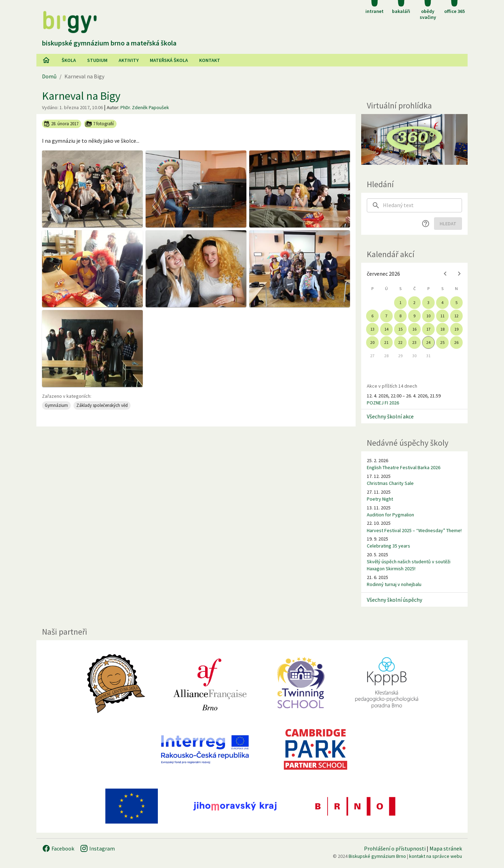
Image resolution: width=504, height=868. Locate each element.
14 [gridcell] (386, 329)
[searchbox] (422, 205)
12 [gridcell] (456, 316)
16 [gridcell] (414, 329)
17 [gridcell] (428, 329)
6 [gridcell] (372, 316)
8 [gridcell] (400, 316)
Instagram (97, 848)
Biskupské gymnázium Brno (377, 856)
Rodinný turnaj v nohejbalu (394, 584)
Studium (97, 60)
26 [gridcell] (456, 342)
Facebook (58, 848)
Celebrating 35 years (388, 546)
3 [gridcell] (428, 302)
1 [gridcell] (400, 302)
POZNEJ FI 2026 (383, 403)
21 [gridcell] (386, 342)
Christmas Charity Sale (390, 483)
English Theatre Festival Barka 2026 (404, 467)
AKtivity (129, 60)
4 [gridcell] (442, 302)
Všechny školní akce (390, 416)
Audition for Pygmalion (390, 515)
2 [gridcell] (414, 302)
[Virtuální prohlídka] (414, 139)
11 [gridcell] (442, 316)
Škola (69, 60)
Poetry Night (380, 499)
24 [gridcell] (428, 342)
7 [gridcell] (386, 316)
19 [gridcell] (456, 329)
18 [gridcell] (442, 329)
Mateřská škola (169, 60)
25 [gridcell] (442, 342)
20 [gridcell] (372, 342)
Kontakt (210, 60)
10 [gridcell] (428, 316)
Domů (49, 76)
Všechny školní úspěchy (394, 600)
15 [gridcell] (400, 329)
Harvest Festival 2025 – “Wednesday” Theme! (414, 530)
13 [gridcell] (372, 329)
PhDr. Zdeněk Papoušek (145, 107)
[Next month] (459, 274)
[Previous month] (445, 274)
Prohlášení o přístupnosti (395, 848)
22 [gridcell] (400, 342)
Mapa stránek (446, 848)
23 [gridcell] (414, 342)
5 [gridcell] (456, 302)
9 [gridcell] (414, 316)
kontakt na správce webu (436, 856)
